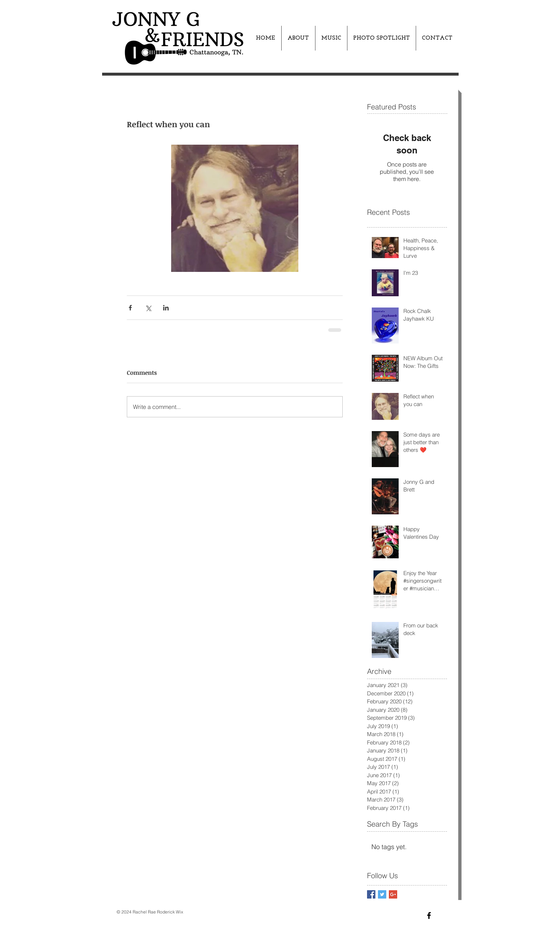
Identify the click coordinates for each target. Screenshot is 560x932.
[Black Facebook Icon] (429, 915)
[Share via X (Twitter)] (148, 308)
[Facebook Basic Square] (371, 894)
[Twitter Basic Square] (382, 894)
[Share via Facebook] (130, 308)
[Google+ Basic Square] (393, 894)
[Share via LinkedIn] (166, 308)
